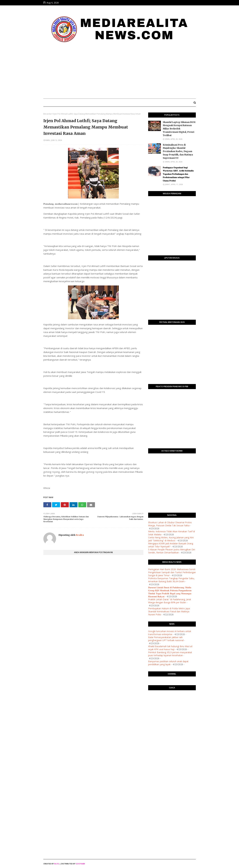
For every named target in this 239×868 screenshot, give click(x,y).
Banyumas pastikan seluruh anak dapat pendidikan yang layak (168, 663)
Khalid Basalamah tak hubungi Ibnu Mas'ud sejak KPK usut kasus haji (170, 648)
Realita (80, 535)
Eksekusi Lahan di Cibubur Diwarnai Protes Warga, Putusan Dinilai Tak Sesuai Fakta (170, 524)
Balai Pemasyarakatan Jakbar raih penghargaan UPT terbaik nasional (166, 639)
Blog (57, 864)
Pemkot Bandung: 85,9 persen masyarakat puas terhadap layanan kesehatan (170, 654)
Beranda (47, 114)
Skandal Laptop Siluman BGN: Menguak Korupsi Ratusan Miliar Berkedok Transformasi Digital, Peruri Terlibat (179, 129)
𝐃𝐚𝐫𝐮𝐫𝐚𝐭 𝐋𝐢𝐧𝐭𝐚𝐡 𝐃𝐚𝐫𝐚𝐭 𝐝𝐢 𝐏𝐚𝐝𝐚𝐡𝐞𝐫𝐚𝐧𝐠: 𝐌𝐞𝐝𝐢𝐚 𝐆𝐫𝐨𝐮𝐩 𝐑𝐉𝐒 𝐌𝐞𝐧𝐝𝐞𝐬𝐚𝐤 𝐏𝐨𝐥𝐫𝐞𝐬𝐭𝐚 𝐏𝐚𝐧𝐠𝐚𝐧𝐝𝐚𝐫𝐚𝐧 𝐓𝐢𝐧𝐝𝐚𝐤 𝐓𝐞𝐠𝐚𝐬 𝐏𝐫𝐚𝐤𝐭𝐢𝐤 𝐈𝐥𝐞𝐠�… (170, 592)
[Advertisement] (120, 72)
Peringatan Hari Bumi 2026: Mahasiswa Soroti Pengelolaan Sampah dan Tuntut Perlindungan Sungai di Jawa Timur (172, 572)
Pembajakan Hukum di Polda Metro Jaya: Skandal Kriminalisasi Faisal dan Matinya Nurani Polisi (169, 611)
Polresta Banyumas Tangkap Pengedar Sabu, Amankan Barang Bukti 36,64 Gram (171, 580)
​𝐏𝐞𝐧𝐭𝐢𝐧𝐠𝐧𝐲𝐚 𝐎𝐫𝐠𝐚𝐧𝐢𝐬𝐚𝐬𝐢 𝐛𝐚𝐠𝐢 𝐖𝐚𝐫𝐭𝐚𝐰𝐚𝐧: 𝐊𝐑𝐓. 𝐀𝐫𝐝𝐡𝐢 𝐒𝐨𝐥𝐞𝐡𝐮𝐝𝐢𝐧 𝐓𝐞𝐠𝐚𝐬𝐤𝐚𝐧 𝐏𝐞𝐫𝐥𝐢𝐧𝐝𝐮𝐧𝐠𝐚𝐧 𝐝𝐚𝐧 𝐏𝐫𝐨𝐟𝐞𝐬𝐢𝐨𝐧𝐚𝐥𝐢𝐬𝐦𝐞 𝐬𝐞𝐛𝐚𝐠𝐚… (178, 174)
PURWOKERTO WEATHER (172, 705)
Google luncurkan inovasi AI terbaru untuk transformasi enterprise (170, 633)
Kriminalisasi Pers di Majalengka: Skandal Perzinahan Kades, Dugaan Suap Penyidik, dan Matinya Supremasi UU (178, 151)
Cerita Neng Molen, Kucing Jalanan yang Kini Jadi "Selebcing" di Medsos (171, 539)
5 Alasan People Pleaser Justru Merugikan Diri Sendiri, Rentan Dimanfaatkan (172, 551)
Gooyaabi (80, 864)
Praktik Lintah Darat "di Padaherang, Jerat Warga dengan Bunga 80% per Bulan (170, 601)
